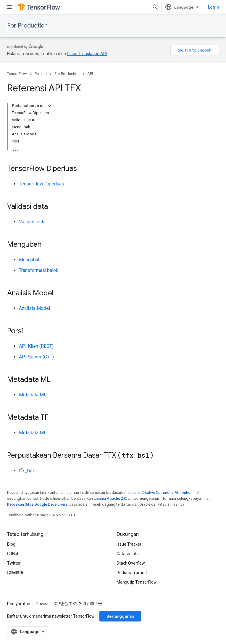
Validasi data (32, 222)
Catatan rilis (128, 554)
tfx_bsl (26, 471)
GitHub (13, 554)
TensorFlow (17, 74)
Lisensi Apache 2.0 (110, 498)
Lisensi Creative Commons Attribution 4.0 (163, 492)
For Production (27, 26)
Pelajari (41, 74)
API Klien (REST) (36, 346)
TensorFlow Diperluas (42, 184)
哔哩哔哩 (15, 573)
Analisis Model (34, 308)
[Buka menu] (9, 7)
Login (213, 7)
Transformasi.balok (39, 270)
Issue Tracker (129, 544)
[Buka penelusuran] (155, 7)
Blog (11, 544)
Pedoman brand (132, 573)
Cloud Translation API (87, 54)
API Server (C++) (36, 357)
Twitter (14, 563)
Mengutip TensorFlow (137, 582)
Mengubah (30, 260)
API (90, 74)
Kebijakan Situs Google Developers (37, 504)
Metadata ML (33, 395)
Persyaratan (19, 604)
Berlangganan (120, 616)
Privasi (42, 604)
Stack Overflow (131, 563)
